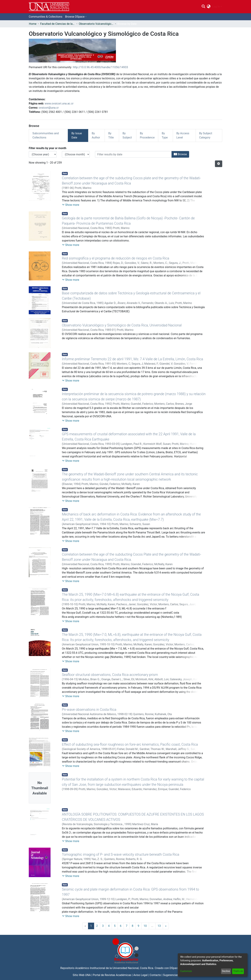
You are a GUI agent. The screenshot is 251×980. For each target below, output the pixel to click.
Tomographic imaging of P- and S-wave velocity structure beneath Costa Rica (121, 854)
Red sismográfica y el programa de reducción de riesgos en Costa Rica (115, 258)
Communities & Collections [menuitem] (45, 17)
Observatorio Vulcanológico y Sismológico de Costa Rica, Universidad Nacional (122, 325)
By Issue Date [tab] (77, 135)
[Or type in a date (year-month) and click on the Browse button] (133, 154)
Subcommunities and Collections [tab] (46, 135)
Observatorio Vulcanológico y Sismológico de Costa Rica (96, 24)
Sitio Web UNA (82, 975)
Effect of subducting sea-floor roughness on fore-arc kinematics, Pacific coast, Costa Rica (130, 744)
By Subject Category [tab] (206, 135)
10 (145, 926)
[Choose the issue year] (43, 154)
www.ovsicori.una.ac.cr (59, 103)
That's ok (238, 971)
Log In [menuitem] (216, 7)
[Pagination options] (219, 164)
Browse (180, 154)
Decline (226, 971)
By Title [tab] (111, 135)
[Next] (166, 926)
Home (33, 24)
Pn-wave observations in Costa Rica (89, 710)
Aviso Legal (140, 975)
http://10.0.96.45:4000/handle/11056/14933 (100, 67)
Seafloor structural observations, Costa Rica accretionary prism (110, 675)
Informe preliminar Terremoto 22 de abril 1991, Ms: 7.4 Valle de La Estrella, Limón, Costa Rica (132, 359)
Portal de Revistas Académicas (112, 975)
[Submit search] (203, 7)
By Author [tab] (96, 135)
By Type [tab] (165, 135)
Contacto (155, 975)
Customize (186, 971)
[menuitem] (209, 7)
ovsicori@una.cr (49, 108)
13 (159, 926)
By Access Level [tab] (183, 135)
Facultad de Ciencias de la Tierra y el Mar (58, 24)
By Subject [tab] (127, 135)
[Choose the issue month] (76, 154)
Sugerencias (171, 975)
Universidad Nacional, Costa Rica (133, 968)
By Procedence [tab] (147, 135)
